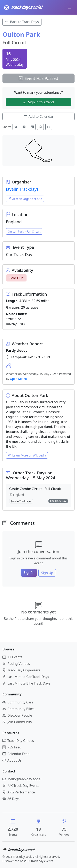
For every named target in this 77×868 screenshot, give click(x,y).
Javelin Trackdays (22, 189)
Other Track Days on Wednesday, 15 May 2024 (31, 475)
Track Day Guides (18, 741)
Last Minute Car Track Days (26, 677)
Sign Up (47, 573)
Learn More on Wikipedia (27, 455)
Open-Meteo (18, 379)
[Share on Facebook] (24, 127)
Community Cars (18, 702)
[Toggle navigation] (70, 7)
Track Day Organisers (21, 670)
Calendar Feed (16, 754)
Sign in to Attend (38, 102)
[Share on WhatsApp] (40, 127)
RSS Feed (12, 747)
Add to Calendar (38, 116)
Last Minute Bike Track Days (26, 683)
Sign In (29, 573)
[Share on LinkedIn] (32, 127)
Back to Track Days (22, 22)
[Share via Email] (49, 127)
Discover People (17, 715)
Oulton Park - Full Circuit (24, 231)
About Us (12, 760)
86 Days (11, 799)
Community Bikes (18, 709)
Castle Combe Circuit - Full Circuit (35, 489)
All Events (12, 657)
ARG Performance (19, 792)
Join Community (17, 722)
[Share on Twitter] (16, 127)
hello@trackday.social (25, 779)
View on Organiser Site (25, 199)
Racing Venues (16, 664)
